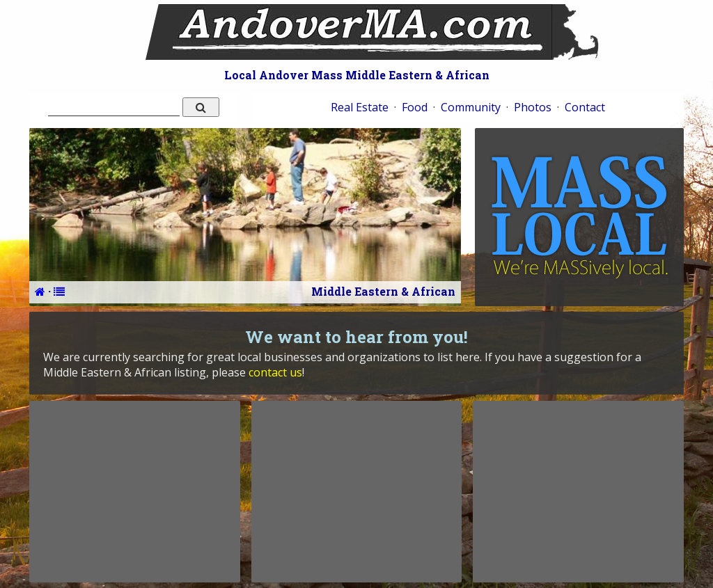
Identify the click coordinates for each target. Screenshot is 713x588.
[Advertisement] (134, 491)
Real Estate (360, 107)
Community (471, 107)
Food (415, 107)
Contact (585, 107)
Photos (533, 107)
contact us (275, 372)
